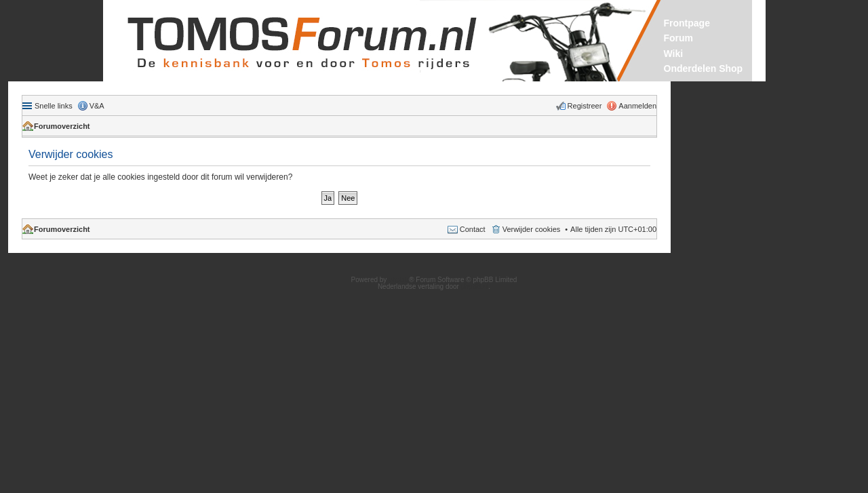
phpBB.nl (475, 287)
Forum (679, 38)
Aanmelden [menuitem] (637, 106)
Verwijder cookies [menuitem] (532, 229)
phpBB (399, 280)
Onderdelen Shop (704, 68)
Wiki (674, 54)
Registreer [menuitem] (585, 106)
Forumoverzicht (62, 126)
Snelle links (54, 106)
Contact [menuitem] (473, 229)
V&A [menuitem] (97, 106)
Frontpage (687, 23)
